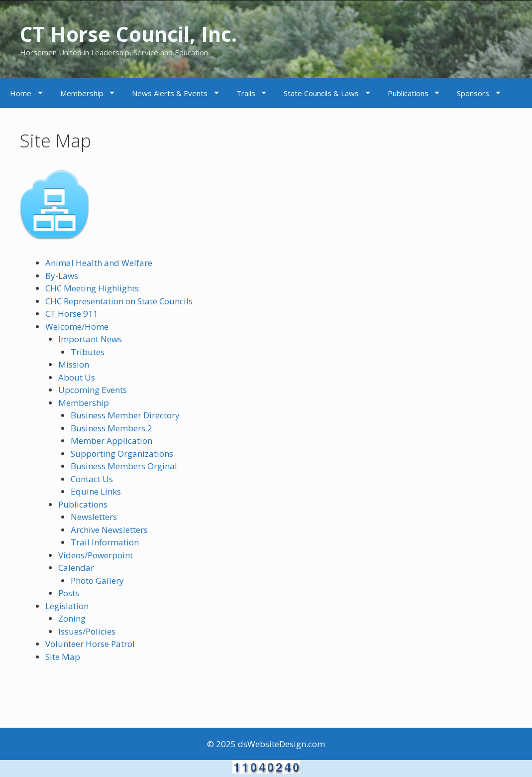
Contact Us (92, 479)
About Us (77, 377)
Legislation (67, 606)
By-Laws (62, 276)
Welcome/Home (77, 326)
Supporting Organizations (122, 453)
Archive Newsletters (109, 530)
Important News (90, 339)
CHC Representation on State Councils (119, 301)
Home (21, 93)
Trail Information (105, 542)
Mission (74, 364)
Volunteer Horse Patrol (90, 644)
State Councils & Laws (321, 93)
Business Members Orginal (124, 466)
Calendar (76, 568)
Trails (246, 93)
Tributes (88, 352)
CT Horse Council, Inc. (141, 33)
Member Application (111, 441)
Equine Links (96, 491)
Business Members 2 (111, 428)
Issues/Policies (87, 631)
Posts (69, 593)
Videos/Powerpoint (96, 555)
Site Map (63, 657)
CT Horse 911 (72, 314)
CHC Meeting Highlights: (93, 288)
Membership (82, 93)
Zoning (72, 618)
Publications (408, 93)
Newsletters (94, 517)
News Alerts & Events (170, 93)
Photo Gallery (97, 581)
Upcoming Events (93, 390)
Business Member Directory (125, 415)
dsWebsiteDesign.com (281, 744)
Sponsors (473, 93)
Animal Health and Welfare (99, 263)
